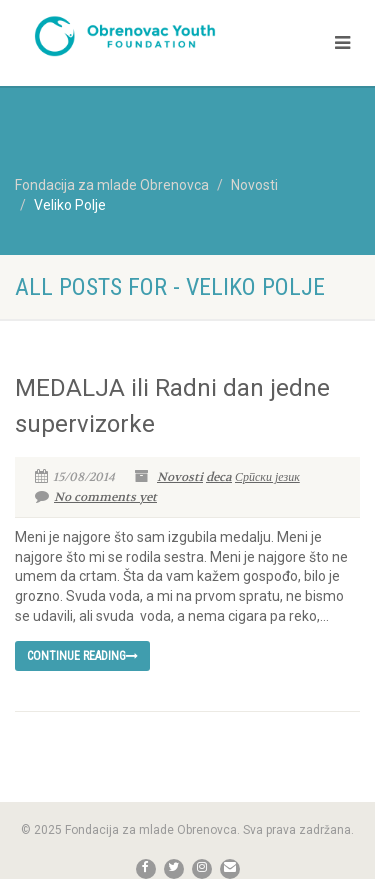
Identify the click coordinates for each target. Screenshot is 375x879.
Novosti (180, 477)
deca (219, 477)
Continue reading (82, 656)
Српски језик (267, 477)
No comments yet (96, 497)
